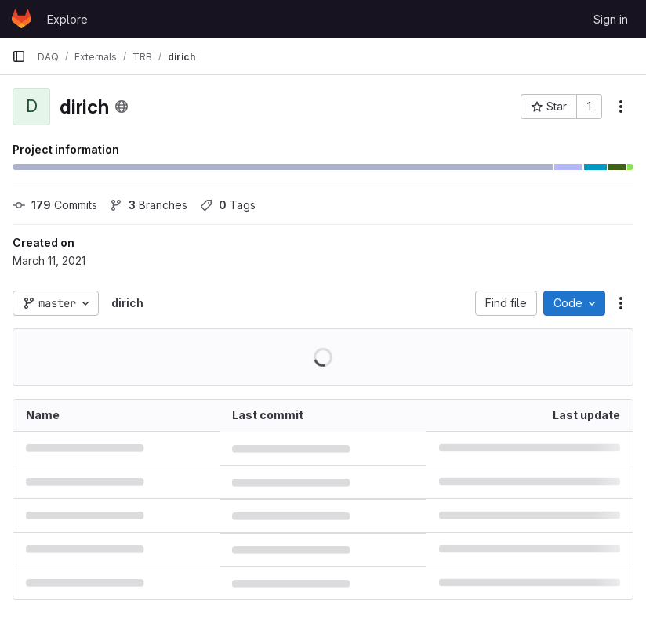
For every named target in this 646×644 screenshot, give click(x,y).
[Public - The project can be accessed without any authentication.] (122, 107)
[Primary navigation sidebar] (19, 56)
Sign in (611, 19)
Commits (55, 205)
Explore (67, 19)
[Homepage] (22, 19)
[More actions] (621, 107)
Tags (228, 205)
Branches (149, 205)
